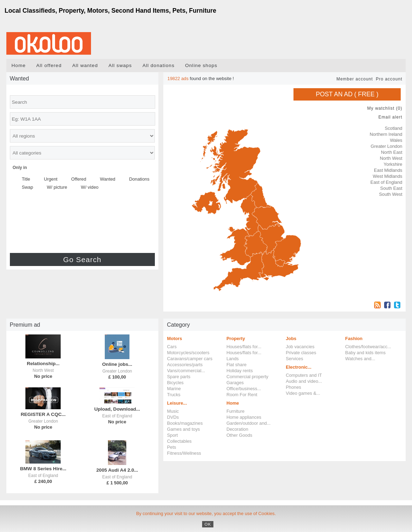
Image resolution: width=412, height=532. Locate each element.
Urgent (50, 179)
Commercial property (247, 377)
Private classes (301, 353)
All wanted (85, 65)
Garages (235, 383)
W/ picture (57, 187)
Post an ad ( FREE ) (347, 94)
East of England (386, 182)
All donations (159, 65)
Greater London (387, 146)
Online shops (201, 65)
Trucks (174, 395)
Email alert (390, 117)
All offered (49, 65)
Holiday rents (240, 371)
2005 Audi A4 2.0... (117, 470)
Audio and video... (304, 381)
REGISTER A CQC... (43, 414)
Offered (79, 179)
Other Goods (239, 435)
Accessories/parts (185, 365)
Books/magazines (185, 423)
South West (391, 194)
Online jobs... (117, 364)
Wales (396, 140)
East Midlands (388, 170)
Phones (293, 387)
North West (391, 158)
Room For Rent (242, 395)
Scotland (394, 128)
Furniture (235, 411)
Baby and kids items (366, 353)
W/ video (90, 187)
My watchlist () (385, 108)
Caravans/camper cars (190, 359)
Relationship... (43, 364)
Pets (172, 447)
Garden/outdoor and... (249, 423)
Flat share (237, 365)
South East (391, 188)
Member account (355, 79)
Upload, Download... (117, 409)
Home (19, 65)
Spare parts (179, 377)
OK (208, 524)
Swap (28, 187)
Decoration (237, 429)
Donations (139, 179)
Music (173, 411)
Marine (174, 389)
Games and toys (184, 429)
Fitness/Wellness (184, 453)
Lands (233, 359)
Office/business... (244, 389)
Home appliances (244, 417)
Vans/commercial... (186, 371)
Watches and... (360, 359)
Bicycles (175, 383)
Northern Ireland (386, 134)
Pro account (389, 79)
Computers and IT (304, 375)
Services (294, 359)
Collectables (180, 441)
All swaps (120, 65)
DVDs (173, 417)
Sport (173, 435)
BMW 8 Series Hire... (43, 469)
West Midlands (388, 176)
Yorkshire (393, 164)
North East (392, 152)
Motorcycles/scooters (188, 353)
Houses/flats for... (244, 347)
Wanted (108, 179)
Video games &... (303, 393)
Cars (172, 347)
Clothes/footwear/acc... (368, 347)
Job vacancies (300, 347)
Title (26, 179)
